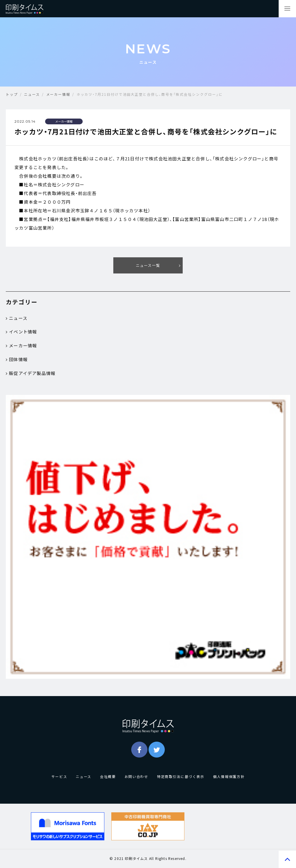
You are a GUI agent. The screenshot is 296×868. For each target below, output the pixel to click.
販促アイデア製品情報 (31, 374)
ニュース (17, 318)
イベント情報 (21, 332)
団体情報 (17, 360)
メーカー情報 (21, 346)
